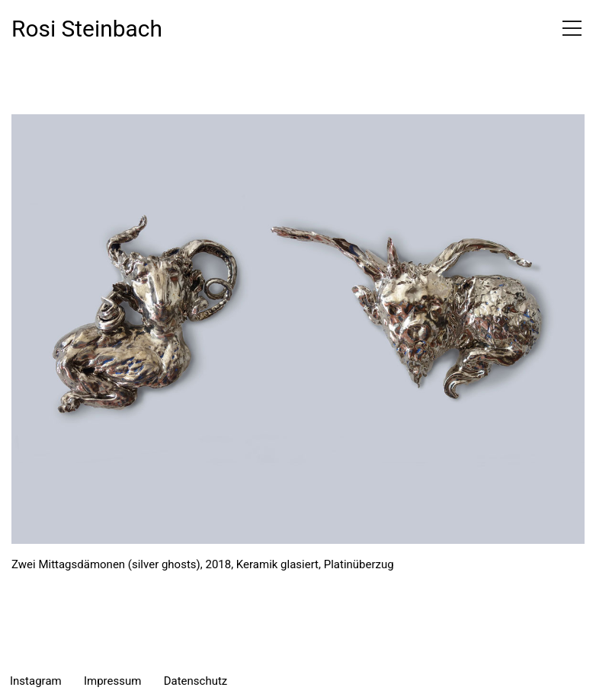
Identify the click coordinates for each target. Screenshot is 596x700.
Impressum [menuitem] (112, 681)
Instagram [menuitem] (36, 681)
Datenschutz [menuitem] (196, 681)
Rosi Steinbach (87, 29)
